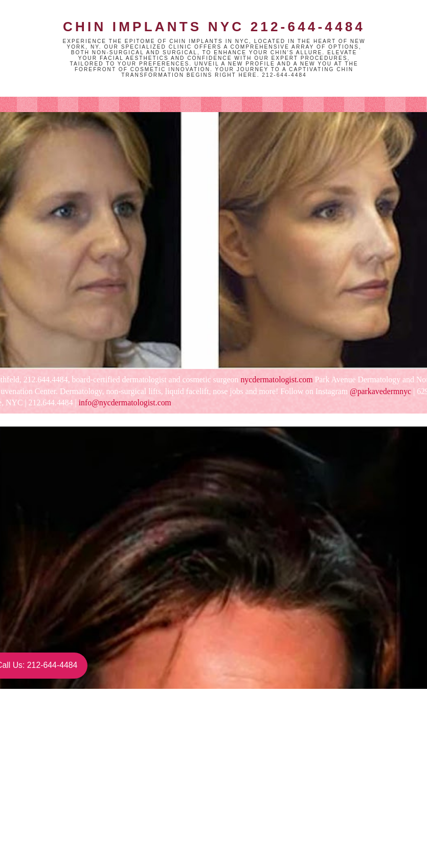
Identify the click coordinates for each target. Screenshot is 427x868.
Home (151, 816)
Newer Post (60, 816)
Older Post (240, 816)
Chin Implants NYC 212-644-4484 (214, 27)
